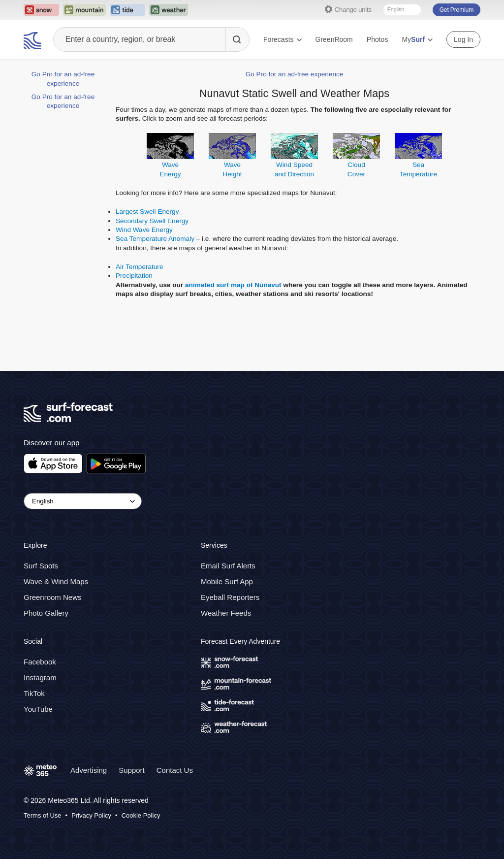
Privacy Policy (91, 815)
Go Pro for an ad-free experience (295, 74)
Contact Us (175, 770)
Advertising (89, 770)
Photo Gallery (46, 613)
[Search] (237, 39)
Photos (378, 39)
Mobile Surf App (227, 581)
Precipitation (134, 276)
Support (132, 770)
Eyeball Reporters (230, 597)
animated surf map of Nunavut (233, 285)
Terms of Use (43, 815)
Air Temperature (139, 267)
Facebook (40, 662)
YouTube (38, 709)
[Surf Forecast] (33, 39)
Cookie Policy (141, 815)
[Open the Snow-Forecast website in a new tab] (41, 10)
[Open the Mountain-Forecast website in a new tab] (84, 10)
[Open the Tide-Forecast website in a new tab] (127, 10)
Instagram (40, 677)
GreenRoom (334, 39)
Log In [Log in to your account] (463, 39)
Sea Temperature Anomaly (155, 239)
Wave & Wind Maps (56, 581)
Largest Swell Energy (147, 212)
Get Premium (457, 10)
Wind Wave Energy (144, 230)
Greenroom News (53, 597)
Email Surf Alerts (228, 566)
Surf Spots (41, 566)
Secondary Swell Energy (152, 221)
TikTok (34, 693)
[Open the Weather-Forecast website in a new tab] (169, 10)
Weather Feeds (226, 613)
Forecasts (282, 39)
